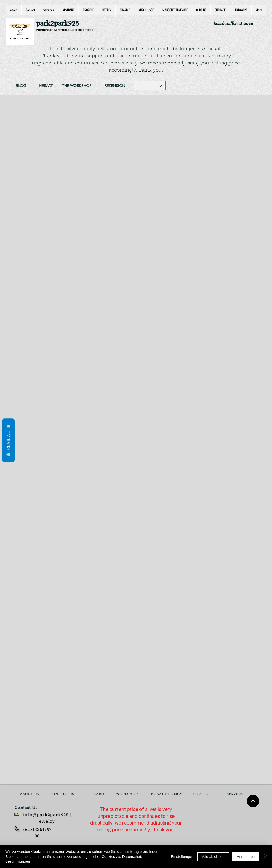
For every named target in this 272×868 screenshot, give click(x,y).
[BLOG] (21, 86)
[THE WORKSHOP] (77, 86)
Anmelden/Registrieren (233, 23)
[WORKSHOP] (127, 794)
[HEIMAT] (46, 86)
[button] (150, 86)
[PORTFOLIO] (205, 794)
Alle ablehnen (213, 857)
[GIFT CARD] (94, 794)
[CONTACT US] (62, 794)
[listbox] (150, 86)
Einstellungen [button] (182, 857)
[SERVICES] (236, 794)
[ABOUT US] (30, 794)
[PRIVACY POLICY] (167, 794)
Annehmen (246, 857)
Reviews (8, 440)
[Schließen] (266, 856)
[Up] (253, 801)
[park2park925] (60, 24)
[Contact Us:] (31, 808)
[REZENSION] (115, 86)
